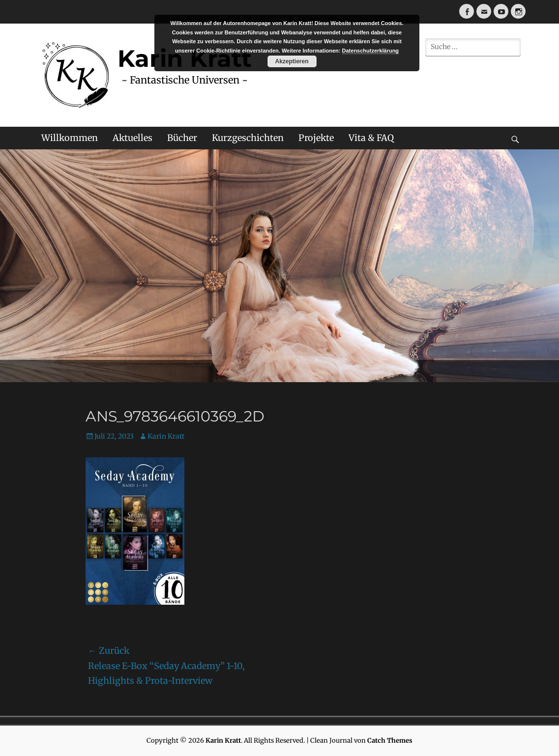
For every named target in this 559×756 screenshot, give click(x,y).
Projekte (316, 138)
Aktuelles (132, 138)
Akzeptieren (292, 61)
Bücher (182, 138)
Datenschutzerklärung (371, 51)
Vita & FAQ (371, 138)
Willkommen (70, 138)
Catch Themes (390, 741)
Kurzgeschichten (248, 138)
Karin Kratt (166, 436)
